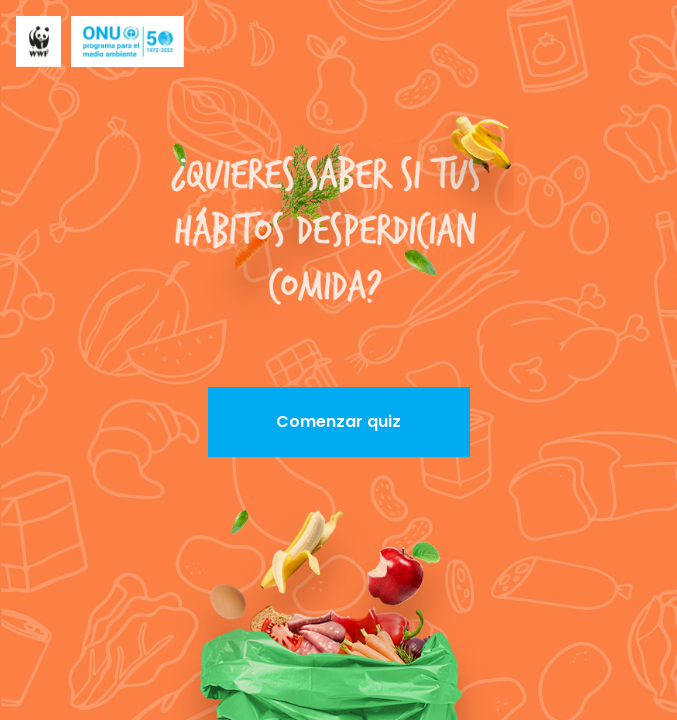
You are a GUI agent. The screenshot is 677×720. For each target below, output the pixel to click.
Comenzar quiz (338, 421)
